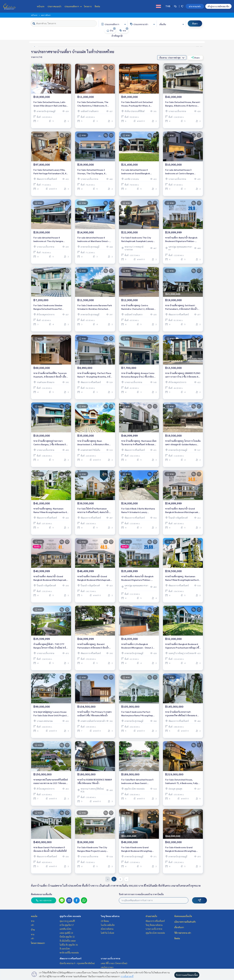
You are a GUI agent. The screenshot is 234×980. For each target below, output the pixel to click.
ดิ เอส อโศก (65, 949)
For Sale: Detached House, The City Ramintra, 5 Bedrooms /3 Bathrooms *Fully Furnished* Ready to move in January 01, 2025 (95, 104)
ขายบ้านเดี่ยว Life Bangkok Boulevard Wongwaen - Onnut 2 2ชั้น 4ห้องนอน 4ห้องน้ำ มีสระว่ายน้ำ (138, 646)
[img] (114, 29)
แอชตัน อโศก (66, 929)
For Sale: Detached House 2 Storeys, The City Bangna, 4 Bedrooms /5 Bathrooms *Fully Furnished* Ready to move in (93, 172)
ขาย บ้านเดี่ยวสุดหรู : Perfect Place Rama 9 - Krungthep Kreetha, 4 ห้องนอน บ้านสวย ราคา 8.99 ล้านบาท (95, 375)
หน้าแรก (41, 6)
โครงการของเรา (38, 943)
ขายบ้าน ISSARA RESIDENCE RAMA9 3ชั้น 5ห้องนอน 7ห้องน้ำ (95, 781)
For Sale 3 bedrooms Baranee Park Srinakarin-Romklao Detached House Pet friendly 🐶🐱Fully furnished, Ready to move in (95, 307)
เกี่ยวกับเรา (179, 927)
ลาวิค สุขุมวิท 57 (67, 925)
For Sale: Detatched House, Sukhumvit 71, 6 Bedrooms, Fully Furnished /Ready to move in (182, 781)
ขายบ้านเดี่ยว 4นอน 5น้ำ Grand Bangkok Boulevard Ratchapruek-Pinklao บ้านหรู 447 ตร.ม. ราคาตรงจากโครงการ (182, 510)
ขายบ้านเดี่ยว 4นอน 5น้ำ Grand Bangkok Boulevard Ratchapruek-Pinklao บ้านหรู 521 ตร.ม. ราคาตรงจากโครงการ (50, 578)
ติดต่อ (97, 6)
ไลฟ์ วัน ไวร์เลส (107, 933)
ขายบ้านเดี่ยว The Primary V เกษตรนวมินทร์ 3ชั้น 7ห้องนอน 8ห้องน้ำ (94, 714)
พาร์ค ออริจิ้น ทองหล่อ (69, 953)
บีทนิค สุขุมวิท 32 (67, 937)
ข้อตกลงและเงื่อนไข (183, 916)
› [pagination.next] (126, 879)
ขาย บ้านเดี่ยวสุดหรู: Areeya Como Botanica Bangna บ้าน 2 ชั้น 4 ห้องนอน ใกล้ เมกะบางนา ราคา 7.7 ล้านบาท (138, 375)
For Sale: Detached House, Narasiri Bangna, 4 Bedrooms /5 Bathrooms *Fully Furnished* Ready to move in (183, 104)
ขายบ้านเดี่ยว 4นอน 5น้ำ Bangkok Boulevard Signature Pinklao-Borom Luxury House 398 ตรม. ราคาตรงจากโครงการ (137, 578)
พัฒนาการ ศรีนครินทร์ (71, 958)
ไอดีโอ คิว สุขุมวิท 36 (69, 945)
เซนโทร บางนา (107, 967)
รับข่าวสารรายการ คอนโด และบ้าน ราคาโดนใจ (141, 894)
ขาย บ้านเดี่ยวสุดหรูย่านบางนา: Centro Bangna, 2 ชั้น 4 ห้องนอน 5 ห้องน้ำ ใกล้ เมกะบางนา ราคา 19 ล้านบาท (51, 443)
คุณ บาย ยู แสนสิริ (67, 921)
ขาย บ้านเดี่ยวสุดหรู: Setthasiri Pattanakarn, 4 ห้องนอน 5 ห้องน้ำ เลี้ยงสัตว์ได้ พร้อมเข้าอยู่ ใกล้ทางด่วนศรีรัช (183, 307)
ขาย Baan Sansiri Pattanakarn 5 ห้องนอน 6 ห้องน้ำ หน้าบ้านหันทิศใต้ (50, 849)
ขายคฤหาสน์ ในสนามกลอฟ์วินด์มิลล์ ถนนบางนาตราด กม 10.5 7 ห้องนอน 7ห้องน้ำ (51, 781)
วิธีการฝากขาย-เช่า (183, 933)
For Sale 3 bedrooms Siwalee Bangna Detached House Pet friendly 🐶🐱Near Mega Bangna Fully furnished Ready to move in (50, 307)
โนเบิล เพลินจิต (108, 925)
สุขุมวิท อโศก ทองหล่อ (70, 916)
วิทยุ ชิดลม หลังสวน (110, 916)
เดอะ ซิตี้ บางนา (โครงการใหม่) (114, 963)
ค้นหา (195, 23)
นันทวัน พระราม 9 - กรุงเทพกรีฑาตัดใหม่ (77, 963)
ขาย (33, 921)
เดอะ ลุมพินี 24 (66, 933)
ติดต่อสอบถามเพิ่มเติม (42, 894)
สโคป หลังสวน (107, 929)
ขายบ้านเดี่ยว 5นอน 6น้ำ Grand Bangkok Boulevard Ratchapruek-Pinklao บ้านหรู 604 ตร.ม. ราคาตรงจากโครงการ (94, 578)
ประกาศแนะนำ (54, 6)
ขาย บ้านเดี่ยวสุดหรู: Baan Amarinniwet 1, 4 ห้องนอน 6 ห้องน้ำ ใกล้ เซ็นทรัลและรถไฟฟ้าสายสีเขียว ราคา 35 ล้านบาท (95, 443)
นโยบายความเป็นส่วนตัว (185, 922)
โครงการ (88, 6)
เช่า (32, 925)
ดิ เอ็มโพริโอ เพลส (68, 941)
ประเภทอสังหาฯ (73, 6)
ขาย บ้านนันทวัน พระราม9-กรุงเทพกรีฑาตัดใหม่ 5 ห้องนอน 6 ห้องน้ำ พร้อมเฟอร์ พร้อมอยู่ (181, 714)
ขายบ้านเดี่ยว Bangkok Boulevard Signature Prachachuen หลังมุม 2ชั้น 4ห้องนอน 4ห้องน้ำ (183, 646)
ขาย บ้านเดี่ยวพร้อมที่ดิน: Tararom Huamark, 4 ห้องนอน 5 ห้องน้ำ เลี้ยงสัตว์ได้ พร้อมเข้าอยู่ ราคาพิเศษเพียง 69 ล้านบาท (51, 375)
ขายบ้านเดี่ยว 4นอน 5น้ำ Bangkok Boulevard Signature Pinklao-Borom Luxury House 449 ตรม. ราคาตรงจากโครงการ (181, 239)
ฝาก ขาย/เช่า (195, 6)
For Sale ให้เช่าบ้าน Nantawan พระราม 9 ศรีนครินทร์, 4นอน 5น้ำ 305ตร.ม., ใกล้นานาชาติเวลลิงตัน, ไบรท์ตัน (93, 510)
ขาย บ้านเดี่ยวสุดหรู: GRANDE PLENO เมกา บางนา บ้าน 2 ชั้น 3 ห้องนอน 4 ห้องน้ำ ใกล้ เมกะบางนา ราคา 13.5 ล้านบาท (183, 375)
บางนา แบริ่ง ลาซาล (111, 958)
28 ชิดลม (105, 921)
